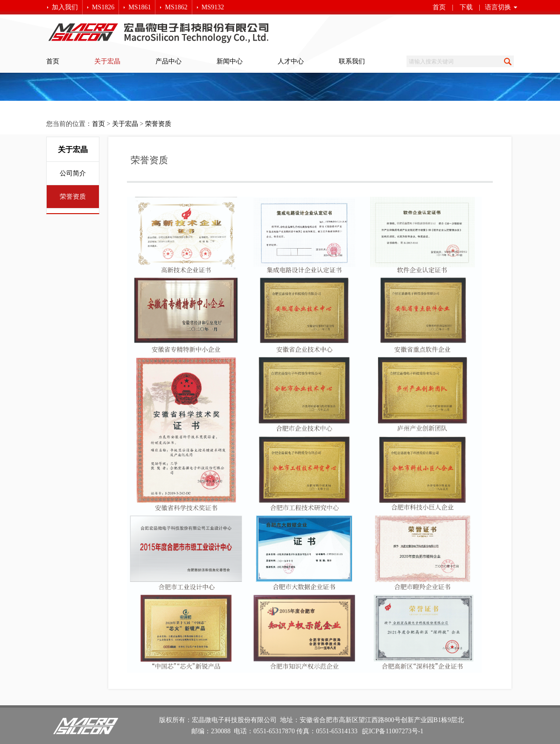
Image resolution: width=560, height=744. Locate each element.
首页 (439, 7)
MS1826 (103, 7)
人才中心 (291, 61)
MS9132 (213, 7)
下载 (466, 7)
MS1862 (176, 7)
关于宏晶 (107, 61)
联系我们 (352, 61)
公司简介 (73, 173)
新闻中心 (230, 61)
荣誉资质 (158, 124)
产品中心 (168, 61)
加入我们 (65, 7)
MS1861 (140, 7)
